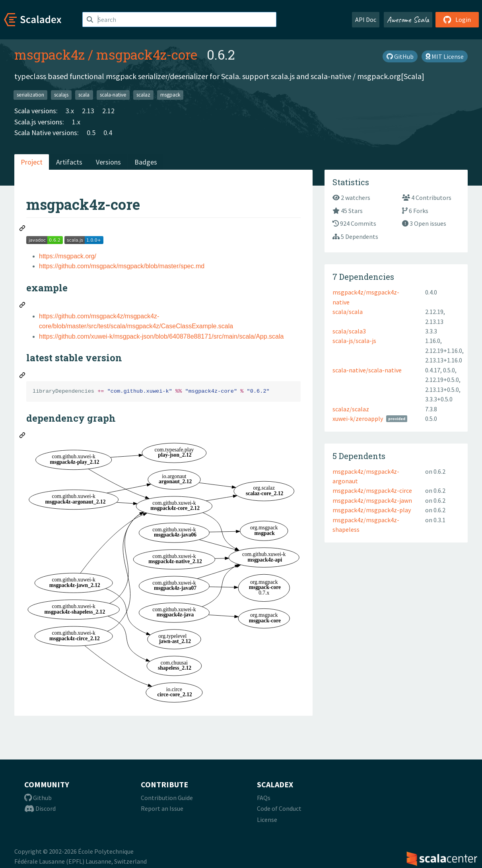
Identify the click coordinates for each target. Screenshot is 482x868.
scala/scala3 (349, 331)
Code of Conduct (279, 808)
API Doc (366, 19)
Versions (108, 162)
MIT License (445, 56)
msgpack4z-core (147, 54)
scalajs (61, 95)
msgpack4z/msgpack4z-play (372, 510)
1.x (76, 122)
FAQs (264, 798)
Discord (40, 808)
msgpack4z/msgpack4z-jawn (372, 500)
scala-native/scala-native (367, 370)
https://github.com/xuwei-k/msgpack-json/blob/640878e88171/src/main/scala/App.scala (161, 336)
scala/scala (348, 312)
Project (32, 162)
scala (84, 95)
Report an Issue (162, 808)
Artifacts (69, 162)
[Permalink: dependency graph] (23, 436)
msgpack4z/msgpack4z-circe (372, 490)
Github (38, 798)
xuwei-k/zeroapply (358, 418)
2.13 (88, 111)
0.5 (91, 133)
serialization (30, 95)
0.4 (108, 133)
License (267, 820)
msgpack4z (50, 54)
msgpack (170, 95)
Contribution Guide (167, 798)
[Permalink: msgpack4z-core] (23, 229)
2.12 (108, 111)
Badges (146, 162)
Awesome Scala (408, 19)
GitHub (400, 56)
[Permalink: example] (23, 306)
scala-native (113, 95)
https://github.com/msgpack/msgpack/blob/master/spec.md (122, 266)
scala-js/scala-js (354, 341)
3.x (70, 111)
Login (457, 19)
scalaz (143, 95)
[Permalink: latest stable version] (23, 376)
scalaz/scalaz (351, 409)
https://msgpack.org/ (68, 256)
